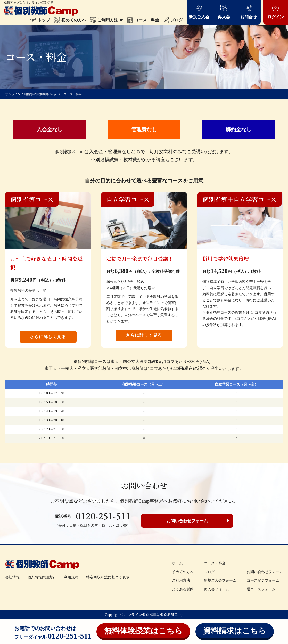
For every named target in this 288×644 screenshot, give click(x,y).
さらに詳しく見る (48, 337)
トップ (40, 20)
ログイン (276, 12)
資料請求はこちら (235, 631)
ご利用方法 (106, 20)
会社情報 (12, 577)
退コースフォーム (261, 589)
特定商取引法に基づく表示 (108, 577)
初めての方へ (70, 20)
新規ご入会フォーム (220, 580)
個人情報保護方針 (42, 577)
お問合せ (249, 12)
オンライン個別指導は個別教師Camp (154, 615)
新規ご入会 (199, 12)
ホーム (177, 563)
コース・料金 (143, 20)
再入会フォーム (217, 589)
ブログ (173, 20)
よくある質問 (183, 589)
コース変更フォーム (263, 580)
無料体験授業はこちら (143, 631)
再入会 (224, 12)
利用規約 (71, 577)
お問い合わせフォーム (187, 521)
